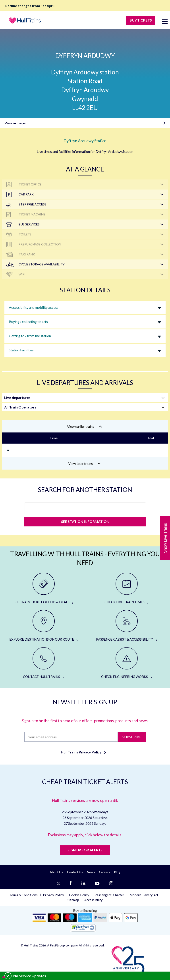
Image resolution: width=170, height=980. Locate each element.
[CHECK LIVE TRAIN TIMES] (127, 589)
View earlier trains (85, 426)
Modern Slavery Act (144, 895)
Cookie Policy (79, 895)
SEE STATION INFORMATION (85, 521)
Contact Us (75, 872)
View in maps (15, 123)
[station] (85, 508)
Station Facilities (21, 350)
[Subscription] (71, 737)
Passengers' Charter (109, 895)
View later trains (84, 463)
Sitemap (73, 900)
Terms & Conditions (24, 895)
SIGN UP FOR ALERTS (85, 850)
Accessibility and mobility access (34, 307)
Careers (104, 872)
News (91, 872)
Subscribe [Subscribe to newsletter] (132, 737)
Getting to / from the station (30, 336)
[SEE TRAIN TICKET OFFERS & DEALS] (43, 589)
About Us (56, 872)
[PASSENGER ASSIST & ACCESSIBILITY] (127, 626)
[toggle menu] (165, 21)
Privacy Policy (53, 895)
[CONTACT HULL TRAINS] (43, 663)
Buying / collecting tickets (28, 322)
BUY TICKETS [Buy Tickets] (141, 20)
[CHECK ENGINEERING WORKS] (127, 663)
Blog (117, 872)
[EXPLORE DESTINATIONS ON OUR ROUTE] (43, 626)
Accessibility (94, 900)
